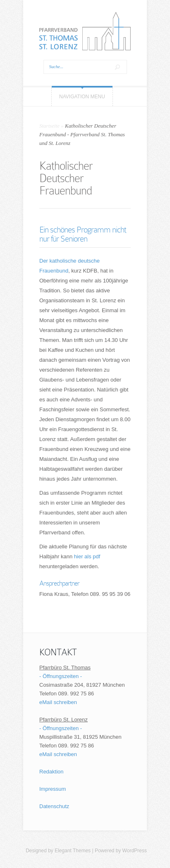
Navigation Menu (82, 97)
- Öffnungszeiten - (61, 676)
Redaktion (51, 772)
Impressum (53, 789)
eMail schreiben (58, 702)
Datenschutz (54, 806)
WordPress (135, 851)
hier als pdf (87, 556)
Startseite (49, 126)
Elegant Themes (73, 851)
